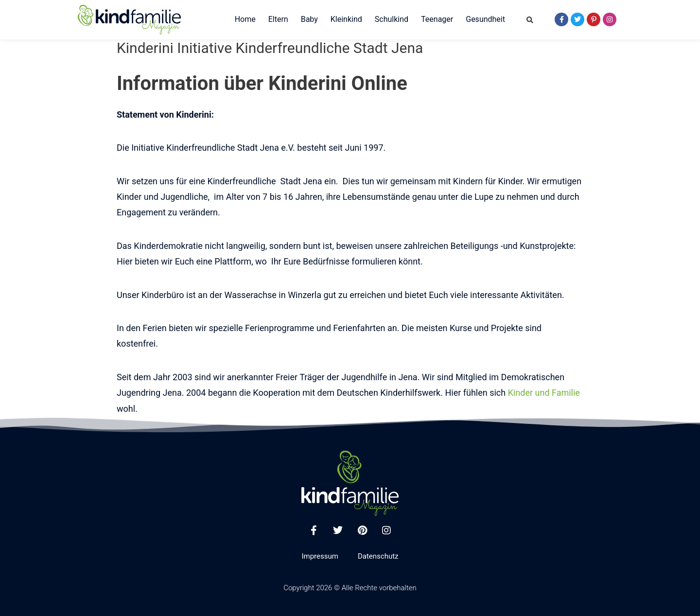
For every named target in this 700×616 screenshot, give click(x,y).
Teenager (437, 19)
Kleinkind (346, 19)
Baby (309, 19)
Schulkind (392, 19)
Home (245, 19)
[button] (530, 20)
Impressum (320, 556)
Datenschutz (378, 556)
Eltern (278, 19)
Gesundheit (485, 19)
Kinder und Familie (544, 393)
